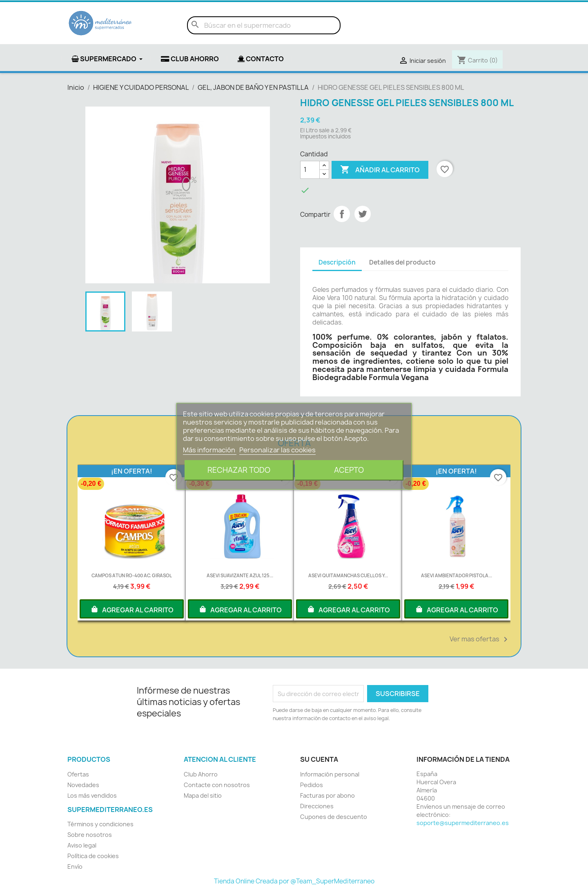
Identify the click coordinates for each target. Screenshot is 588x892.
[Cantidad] (310, 170)
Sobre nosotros (90, 835)
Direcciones (317, 806)
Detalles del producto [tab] (402, 262)
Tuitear (363, 214)
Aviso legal (82, 845)
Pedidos (312, 785)
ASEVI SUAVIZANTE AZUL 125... (240, 575)
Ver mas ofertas (480, 639)
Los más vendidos (92, 795)
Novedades (83, 785)
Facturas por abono (327, 795)
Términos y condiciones (100, 824)
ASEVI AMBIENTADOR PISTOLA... (457, 575)
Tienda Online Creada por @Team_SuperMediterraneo (294, 881)
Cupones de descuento (334, 817)
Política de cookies (93, 856)
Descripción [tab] (337, 262)
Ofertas (78, 774)
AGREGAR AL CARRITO (132, 609)
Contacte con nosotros (217, 785)
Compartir (342, 214)
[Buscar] (264, 25)
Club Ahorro (201, 774)
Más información (210, 450)
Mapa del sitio (203, 795)
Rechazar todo (239, 470)
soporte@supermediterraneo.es (463, 823)
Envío (75, 866)
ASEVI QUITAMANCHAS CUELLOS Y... (348, 575)
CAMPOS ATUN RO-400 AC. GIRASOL (132, 575)
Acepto (349, 470)
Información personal (330, 774)
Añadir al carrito (380, 170)
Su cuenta (319, 759)
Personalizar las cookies (277, 450)
